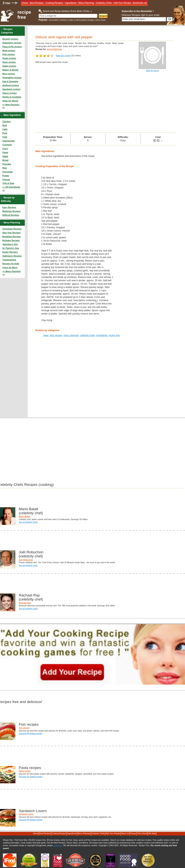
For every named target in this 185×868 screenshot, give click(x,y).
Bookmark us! (140, 3)
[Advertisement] (106, 103)
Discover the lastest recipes (31, 733)
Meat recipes (9, 50)
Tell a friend (142, 833)
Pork (5, 133)
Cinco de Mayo (10, 267)
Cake (5, 129)
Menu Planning (86, 3)
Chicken (6, 121)
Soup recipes (9, 62)
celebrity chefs (87, 335)
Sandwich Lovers (26, 814)
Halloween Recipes (12, 256)
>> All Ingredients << (11, 189)
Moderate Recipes (11, 211)
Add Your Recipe (122, 3)
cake (71, 20)
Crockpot (7, 145)
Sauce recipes (9, 93)
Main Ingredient (12, 115)
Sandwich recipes (11, 89)
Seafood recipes (11, 85)
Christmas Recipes (12, 229)
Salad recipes (9, 66)
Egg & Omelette (10, 81)
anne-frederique (54, 49)
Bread (5, 160)
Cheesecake (9, 141)
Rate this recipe (63, 56)
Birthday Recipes (11, 240)
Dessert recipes (10, 39)
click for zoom (152, 70)
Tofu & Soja (8, 183)
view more (101, 20)
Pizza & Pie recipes (12, 47)
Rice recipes (9, 74)
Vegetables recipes (12, 78)
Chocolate (7, 172)
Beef (5, 125)
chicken (63, 20)
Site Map (152, 833)
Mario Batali (24, 516)
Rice (5, 168)
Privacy (133, 833)
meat (46, 335)
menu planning (71, 335)
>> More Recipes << (11, 106)
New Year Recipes (11, 233)
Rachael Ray (25, 603)
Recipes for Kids (11, 264)
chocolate (53, 20)
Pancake (7, 164)
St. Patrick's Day (11, 248)
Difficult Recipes (11, 215)
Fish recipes (9, 54)
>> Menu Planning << (11, 273)
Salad (5, 156)
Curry (5, 149)
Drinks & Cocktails (12, 97)
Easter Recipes (10, 252)
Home (25, 3)
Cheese (6, 179)
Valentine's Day (10, 244)
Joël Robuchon (26, 560)
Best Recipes (37, 3)
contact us (58, 845)
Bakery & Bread (10, 70)
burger (91, 20)
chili (77, 20)
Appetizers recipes (12, 43)
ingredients (102, 335)
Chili (5, 137)
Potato (6, 176)
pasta (83, 20)
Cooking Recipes (54, 3)
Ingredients (71, 3)
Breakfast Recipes (12, 237)
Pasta (5, 152)
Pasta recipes (9, 58)
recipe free (24, 15)
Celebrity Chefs (104, 3)
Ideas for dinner (10, 101)
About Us (125, 833)
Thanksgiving (9, 260)
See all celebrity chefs (28, 522)
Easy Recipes (9, 207)
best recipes (56, 335)
